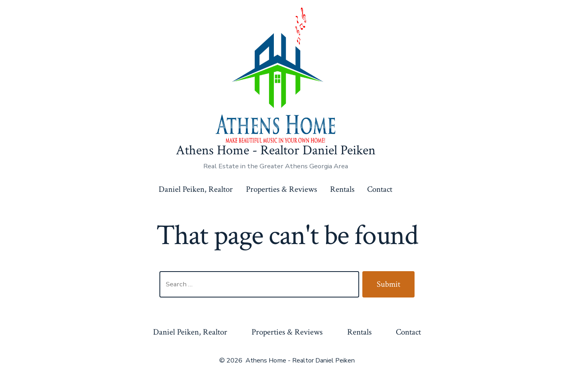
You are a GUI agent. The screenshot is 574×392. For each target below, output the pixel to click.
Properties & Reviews (281, 189)
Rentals (342, 189)
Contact (380, 189)
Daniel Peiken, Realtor (196, 189)
